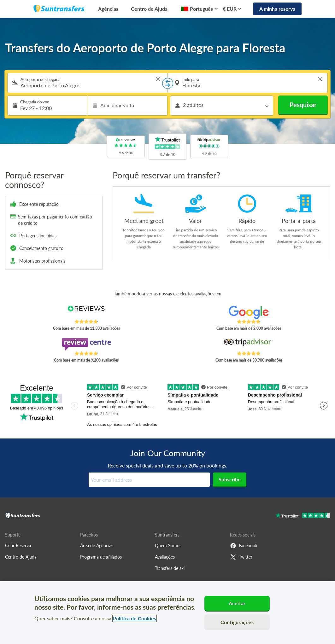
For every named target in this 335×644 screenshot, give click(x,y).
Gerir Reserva (18, 545)
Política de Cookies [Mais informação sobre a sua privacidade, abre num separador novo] (135, 618)
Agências (108, 9)
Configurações (237, 622)
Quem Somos (168, 545)
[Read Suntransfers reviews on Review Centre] (86, 344)
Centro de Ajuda (149, 9)
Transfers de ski (170, 568)
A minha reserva (277, 9)
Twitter (241, 557)
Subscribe (230, 479)
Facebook (244, 546)
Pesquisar (303, 105)
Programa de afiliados (101, 557)
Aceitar (237, 603)
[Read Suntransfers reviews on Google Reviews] (249, 312)
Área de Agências (97, 545)
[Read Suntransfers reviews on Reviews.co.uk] (86, 312)
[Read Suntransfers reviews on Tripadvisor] (249, 344)
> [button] (158, 79)
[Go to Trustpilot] (303, 516)
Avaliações (165, 557)
